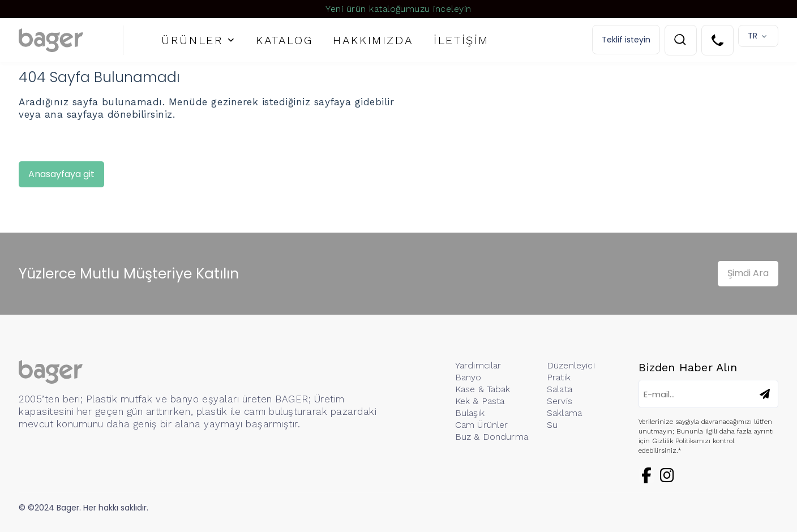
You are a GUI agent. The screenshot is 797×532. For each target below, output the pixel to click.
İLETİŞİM (461, 40)
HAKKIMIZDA (373, 40)
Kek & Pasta (480, 401)
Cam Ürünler (482, 425)
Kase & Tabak (483, 389)
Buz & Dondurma (492, 437)
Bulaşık (470, 413)
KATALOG (284, 40)
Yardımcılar (478, 365)
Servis (560, 401)
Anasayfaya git (61, 174)
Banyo (468, 377)
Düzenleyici (571, 365)
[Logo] (71, 40)
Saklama (564, 413)
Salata (560, 389)
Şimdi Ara (748, 273)
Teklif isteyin (626, 40)
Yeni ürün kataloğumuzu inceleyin (398, 9)
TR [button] (753, 36)
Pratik (559, 377)
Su (552, 425)
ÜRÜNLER (192, 40)
